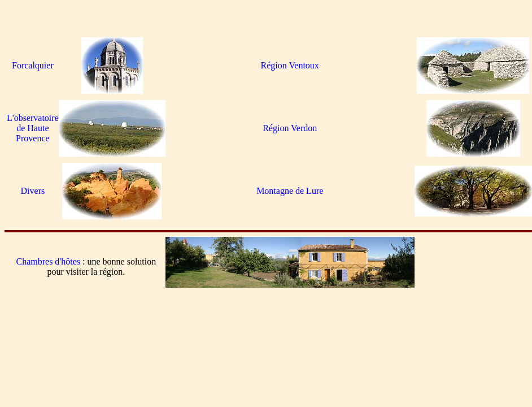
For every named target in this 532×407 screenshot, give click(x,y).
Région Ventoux (290, 65)
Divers (33, 191)
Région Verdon (290, 128)
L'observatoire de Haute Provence (33, 128)
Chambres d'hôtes (48, 261)
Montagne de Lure (290, 191)
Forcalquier (33, 65)
